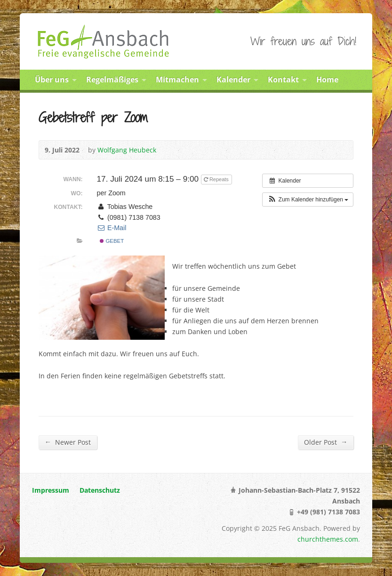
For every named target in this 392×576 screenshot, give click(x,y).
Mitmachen (177, 80)
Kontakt (283, 80)
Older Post (326, 442)
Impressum (51, 490)
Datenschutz (100, 490)
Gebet (112, 241)
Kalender (233, 80)
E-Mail (112, 228)
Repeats (217, 179)
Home (327, 80)
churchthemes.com (328, 539)
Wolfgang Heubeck (127, 150)
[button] (308, 200)
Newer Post (68, 442)
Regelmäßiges (112, 80)
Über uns (52, 80)
